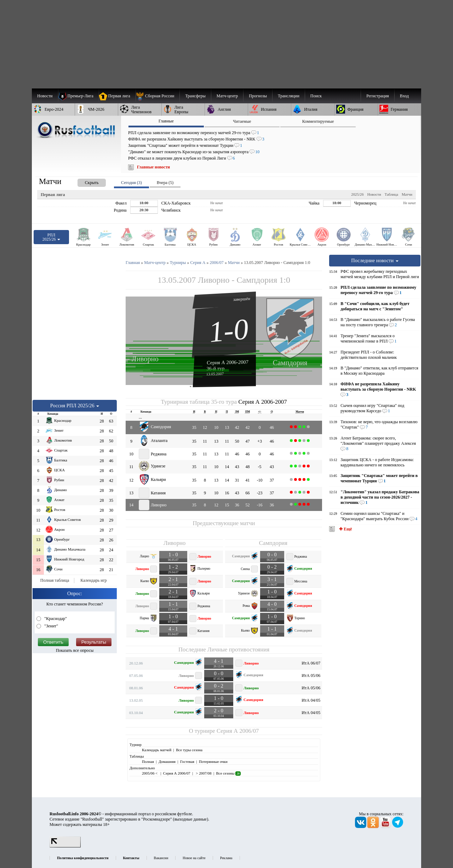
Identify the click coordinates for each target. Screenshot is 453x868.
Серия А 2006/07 (238, 731)
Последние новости (375, 260)
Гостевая (187, 761)
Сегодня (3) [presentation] (131, 183)
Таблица (391, 194)
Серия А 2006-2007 (228, 362)
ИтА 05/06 (311, 676)
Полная (148, 761)
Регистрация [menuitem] (378, 96)
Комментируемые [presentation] (318, 121)
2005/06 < (150, 773)
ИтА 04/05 (311, 700)
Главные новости (153, 167)
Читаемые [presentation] (242, 121)
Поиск (316, 96)
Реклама (226, 858)
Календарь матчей (157, 750)
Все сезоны (228, 773)
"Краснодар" (55, 619)
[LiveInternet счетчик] (65, 846)
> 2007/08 (203, 773)
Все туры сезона (189, 750)
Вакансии (161, 858)
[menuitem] (158, 96)
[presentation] (85, 181)
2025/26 (357, 194)
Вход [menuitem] (404, 96)
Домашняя (167, 761)
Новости (374, 194)
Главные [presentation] (166, 121)
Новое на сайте (194, 858)
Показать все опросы (75, 650)
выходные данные (191, 819)
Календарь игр (93, 580)
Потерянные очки (213, 761)
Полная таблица (55, 580)
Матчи (407, 194)
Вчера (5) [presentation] (165, 183)
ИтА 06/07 (311, 663)
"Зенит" (51, 626)
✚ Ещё (345, 529)
